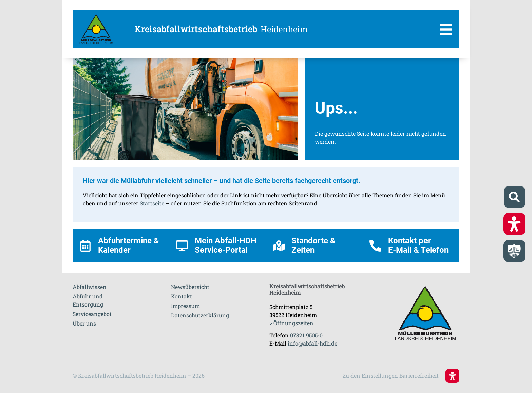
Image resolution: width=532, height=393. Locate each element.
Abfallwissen (90, 287)
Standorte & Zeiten (313, 245)
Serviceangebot (92, 314)
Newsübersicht (190, 287)
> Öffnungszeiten (291, 323)
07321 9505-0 (306, 335)
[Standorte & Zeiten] (279, 246)
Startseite (152, 203)
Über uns (84, 323)
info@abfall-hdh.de (312, 343)
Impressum (185, 306)
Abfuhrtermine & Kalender (129, 245)
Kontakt (182, 296)
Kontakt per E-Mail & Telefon (418, 245)
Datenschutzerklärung (200, 315)
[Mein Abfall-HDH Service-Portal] (182, 246)
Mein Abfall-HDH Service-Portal (226, 245)
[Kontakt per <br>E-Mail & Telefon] (375, 246)
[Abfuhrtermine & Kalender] (85, 246)
